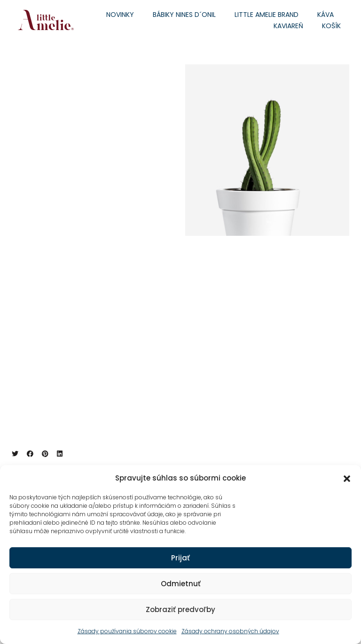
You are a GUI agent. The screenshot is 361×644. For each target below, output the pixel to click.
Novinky (120, 15)
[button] (347, 478)
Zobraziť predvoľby (180, 609)
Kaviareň (288, 26)
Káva (326, 15)
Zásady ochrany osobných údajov (230, 631)
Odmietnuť (181, 584)
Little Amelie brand (267, 15)
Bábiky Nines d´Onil (184, 15)
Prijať (180, 558)
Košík (331, 26)
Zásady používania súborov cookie (127, 631)
